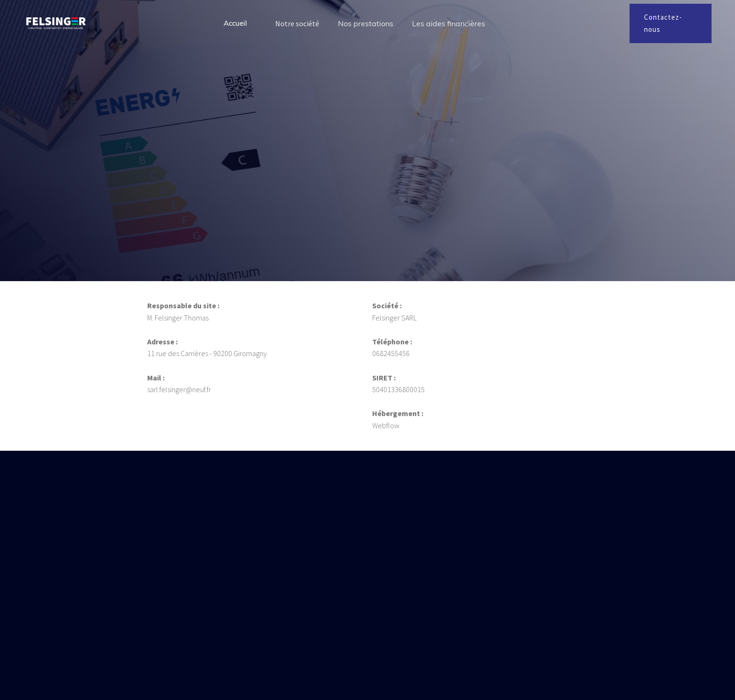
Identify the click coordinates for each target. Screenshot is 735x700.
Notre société (297, 23)
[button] (592, 664)
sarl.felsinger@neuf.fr (277, 577)
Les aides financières (449, 23)
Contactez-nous (663, 23)
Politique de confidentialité (285, 670)
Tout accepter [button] (541, 664)
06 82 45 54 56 (264, 554)
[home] (56, 23)
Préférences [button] (408, 664)
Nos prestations (366, 23)
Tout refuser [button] (467, 664)
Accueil (235, 23)
